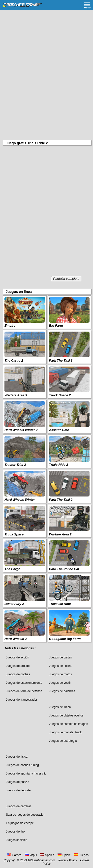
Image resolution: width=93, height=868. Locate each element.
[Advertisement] (46, 59)
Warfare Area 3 (16, 395)
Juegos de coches (18, 674)
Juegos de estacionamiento (24, 683)
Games (14, 855)
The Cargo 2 (14, 360)
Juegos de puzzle (17, 782)
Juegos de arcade (18, 666)
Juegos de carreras (19, 806)
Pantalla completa (66, 279)
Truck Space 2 (60, 395)
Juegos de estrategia (63, 741)
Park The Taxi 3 (61, 360)
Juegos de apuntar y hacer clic (26, 774)
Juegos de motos (60, 674)
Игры (31, 855)
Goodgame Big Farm (65, 639)
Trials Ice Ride (60, 604)
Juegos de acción (17, 657)
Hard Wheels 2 (16, 639)
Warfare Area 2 (60, 534)
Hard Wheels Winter (20, 500)
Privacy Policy (68, 860)
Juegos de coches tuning (22, 765)
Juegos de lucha (60, 707)
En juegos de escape (20, 823)
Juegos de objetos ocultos (66, 715)
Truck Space (14, 534)
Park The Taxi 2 (61, 500)
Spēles (47, 855)
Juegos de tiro (15, 832)
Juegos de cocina (61, 666)
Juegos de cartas (60, 657)
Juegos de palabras (62, 691)
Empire (10, 325)
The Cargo (12, 569)
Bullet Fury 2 (14, 604)
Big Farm (56, 325)
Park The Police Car (64, 569)
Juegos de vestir (60, 683)
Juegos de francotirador (22, 700)
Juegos (81, 855)
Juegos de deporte (18, 790)
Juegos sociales (16, 840)
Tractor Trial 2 (15, 465)
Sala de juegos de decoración (26, 815)
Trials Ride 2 (59, 465)
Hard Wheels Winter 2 (21, 430)
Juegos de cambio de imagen (69, 724)
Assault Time (59, 430)
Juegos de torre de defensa (24, 691)
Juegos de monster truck (65, 732)
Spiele (64, 855)
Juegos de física (17, 757)
